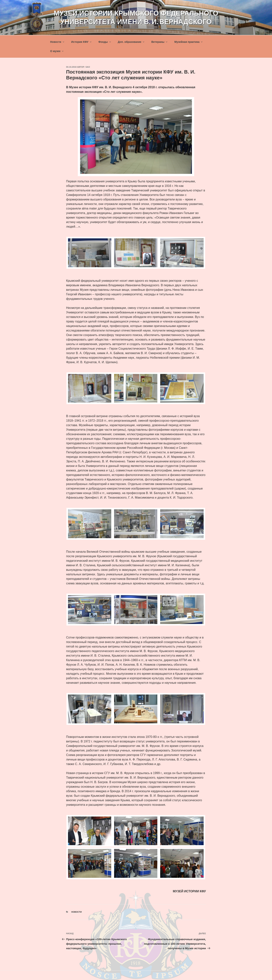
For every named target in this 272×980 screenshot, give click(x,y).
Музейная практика (189, 42)
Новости (58, 42)
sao (88, 67)
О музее (57, 51)
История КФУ (82, 42)
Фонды (105, 42)
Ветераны (160, 42)
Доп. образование (131, 42)
